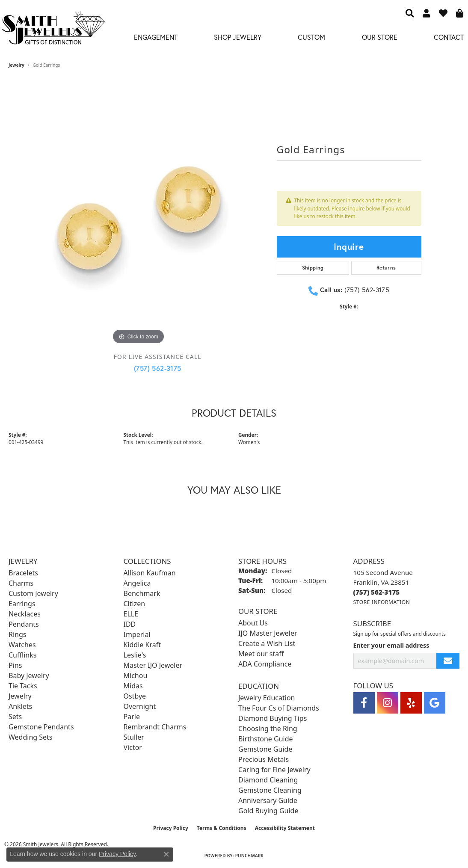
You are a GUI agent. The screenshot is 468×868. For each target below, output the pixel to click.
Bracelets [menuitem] (23, 573)
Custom (311, 37)
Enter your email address (391, 645)
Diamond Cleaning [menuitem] (268, 780)
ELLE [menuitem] (131, 614)
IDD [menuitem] (130, 624)
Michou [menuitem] (136, 675)
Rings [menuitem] (17, 634)
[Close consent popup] (166, 854)
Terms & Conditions (222, 828)
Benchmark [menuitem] (142, 593)
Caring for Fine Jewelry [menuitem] (274, 770)
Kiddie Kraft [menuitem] (142, 645)
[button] (410, 13)
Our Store (380, 37)
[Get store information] (382, 602)
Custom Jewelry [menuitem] (33, 593)
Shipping (313, 268)
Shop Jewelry (238, 37)
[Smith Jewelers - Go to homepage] (53, 30)
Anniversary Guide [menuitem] (268, 800)
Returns (386, 268)
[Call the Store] (377, 592)
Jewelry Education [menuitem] (267, 698)
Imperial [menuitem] (137, 634)
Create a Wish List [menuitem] (267, 643)
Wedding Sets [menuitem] (31, 737)
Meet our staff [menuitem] (261, 654)
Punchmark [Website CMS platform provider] (250, 856)
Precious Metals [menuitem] (264, 759)
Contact (449, 37)
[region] (138, 218)
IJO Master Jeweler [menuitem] (268, 633)
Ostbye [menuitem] (135, 696)
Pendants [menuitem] (24, 624)
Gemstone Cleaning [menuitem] (270, 790)
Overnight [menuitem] (140, 706)
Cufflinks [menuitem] (22, 655)
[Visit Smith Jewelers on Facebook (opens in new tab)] (364, 703)
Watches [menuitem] (22, 645)
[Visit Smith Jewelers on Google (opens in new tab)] (435, 703)
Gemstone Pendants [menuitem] (41, 727)
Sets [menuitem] (15, 717)
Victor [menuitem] (133, 747)
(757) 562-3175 (158, 368)
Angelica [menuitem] (137, 583)
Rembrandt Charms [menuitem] (155, 727)
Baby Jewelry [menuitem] (29, 675)
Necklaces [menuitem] (25, 614)
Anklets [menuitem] (20, 706)
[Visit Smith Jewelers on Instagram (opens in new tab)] (388, 703)
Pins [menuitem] (15, 665)
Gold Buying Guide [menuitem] (268, 811)
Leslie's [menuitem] (135, 655)
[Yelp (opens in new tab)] (411, 703)
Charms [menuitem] (21, 583)
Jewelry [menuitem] (20, 696)
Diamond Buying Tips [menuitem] (273, 718)
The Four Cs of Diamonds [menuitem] (279, 708)
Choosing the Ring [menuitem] (268, 729)
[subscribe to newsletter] (448, 661)
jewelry (16, 65)
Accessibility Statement (285, 828)
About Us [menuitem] (253, 623)
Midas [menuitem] (133, 686)
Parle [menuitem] (132, 717)
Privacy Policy (171, 828)
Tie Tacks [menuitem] (23, 686)
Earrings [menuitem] (22, 604)
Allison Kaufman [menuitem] (150, 573)
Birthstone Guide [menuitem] (266, 739)
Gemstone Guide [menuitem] (265, 749)
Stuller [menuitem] (134, 737)
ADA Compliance (265, 664)
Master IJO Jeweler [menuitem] (153, 665)
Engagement (156, 37)
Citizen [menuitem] (135, 604)
